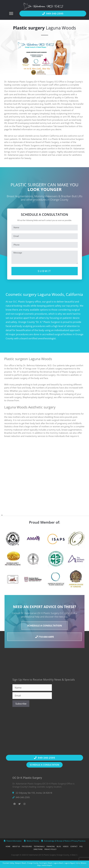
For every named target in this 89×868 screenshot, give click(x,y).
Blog (59, 846)
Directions (38, 849)
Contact (74, 846)
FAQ (81, 846)
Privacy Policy (50, 849)
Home (8, 846)
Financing (51, 846)
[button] (11, 13)
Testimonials (39, 846)
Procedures (27, 846)
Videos (66, 846)
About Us (16, 846)
